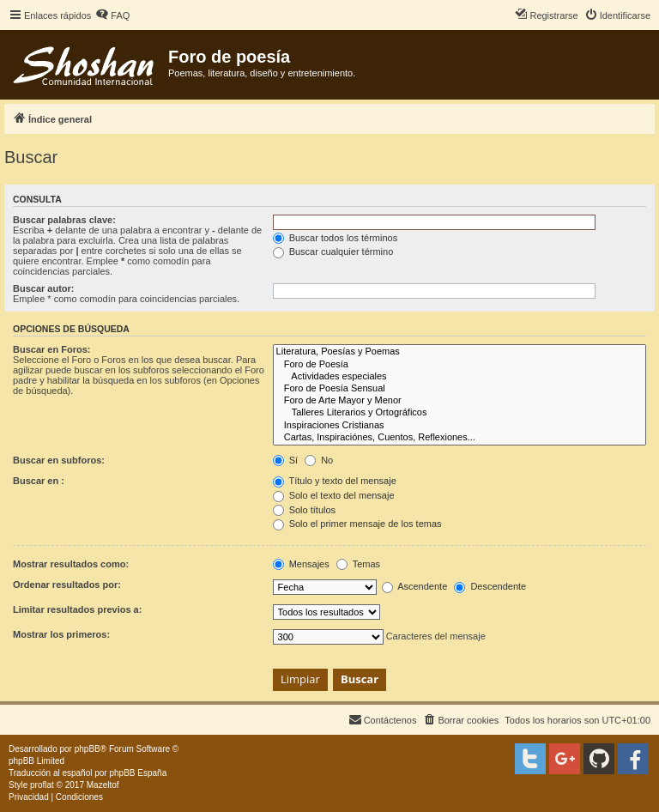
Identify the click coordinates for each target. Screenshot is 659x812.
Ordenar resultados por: (67, 585)
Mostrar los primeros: (61, 634)
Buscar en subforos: (59, 460)
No (319, 460)
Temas (358, 564)
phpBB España (138, 773)
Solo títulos (304, 510)
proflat (42, 785)
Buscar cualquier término (333, 251)
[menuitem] (112, 15)
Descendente (490, 586)
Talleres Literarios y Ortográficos (459, 413)
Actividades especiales (459, 377)
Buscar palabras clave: (64, 220)
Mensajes (301, 564)
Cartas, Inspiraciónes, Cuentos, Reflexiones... (459, 438)
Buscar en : (39, 481)
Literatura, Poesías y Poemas (459, 352)
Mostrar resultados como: (71, 564)
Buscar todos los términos (336, 238)
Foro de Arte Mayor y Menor (459, 401)
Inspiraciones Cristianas (459, 426)
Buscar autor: (44, 288)
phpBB (88, 749)
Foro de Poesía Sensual (459, 389)
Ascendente (415, 586)
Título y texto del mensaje (335, 481)
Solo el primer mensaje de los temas (357, 524)
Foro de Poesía (459, 365)
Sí (285, 460)
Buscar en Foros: (51, 349)
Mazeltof (103, 785)
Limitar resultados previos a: (77, 609)
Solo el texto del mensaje (334, 495)
